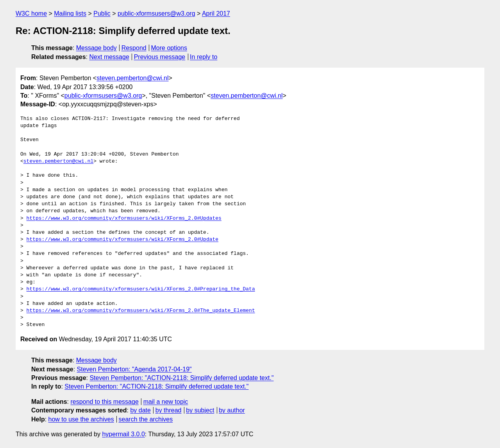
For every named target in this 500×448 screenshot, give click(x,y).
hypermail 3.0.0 (123, 434)
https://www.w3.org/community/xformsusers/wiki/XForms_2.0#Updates (124, 219)
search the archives (146, 419)
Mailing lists (70, 13)
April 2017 (216, 13)
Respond (134, 48)
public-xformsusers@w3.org (156, 13)
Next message (109, 57)
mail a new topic (166, 402)
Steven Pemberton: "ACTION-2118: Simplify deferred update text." (181, 378)
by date (140, 410)
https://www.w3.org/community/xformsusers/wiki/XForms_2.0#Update (122, 240)
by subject (200, 410)
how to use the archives (81, 419)
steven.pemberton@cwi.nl (132, 78)
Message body (96, 48)
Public (102, 13)
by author (232, 410)
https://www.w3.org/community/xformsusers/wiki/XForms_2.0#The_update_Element (141, 311)
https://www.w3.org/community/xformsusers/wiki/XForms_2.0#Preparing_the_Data (141, 289)
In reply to (204, 57)
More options (169, 48)
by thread (169, 410)
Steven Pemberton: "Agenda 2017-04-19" (134, 369)
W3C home (31, 13)
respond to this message (104, 402)
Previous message (160, 57)
